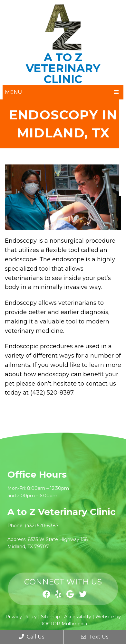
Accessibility (78, 617)
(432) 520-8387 (42, 526)
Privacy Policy (21, 617)
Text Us (95, 637)
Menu (13, 92)
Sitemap (50, 617)
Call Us (31, 637)
